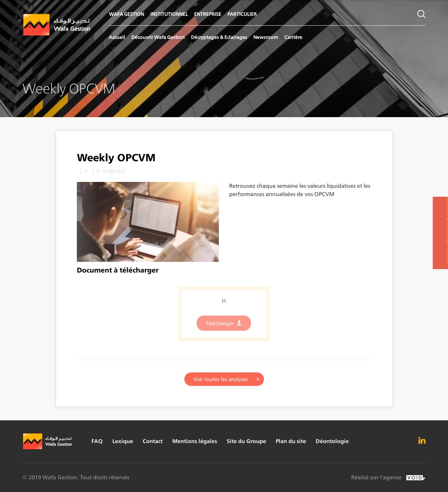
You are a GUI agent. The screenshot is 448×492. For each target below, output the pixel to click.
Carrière (293, 37)
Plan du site (291, 441)
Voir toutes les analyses (221, 379)
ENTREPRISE (208, 14)
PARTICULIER (242, 14)
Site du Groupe (246, 441)
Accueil (117, 37)
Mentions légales (195, 441)
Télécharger (220, 326)
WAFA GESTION (126, 14)
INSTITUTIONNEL (169, 14)
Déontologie (332, 441)
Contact (153, 441)
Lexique (123, 441)
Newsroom (266, 37)
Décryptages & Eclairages (219, 37)
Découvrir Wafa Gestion (158, 37)
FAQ (97, 441)
